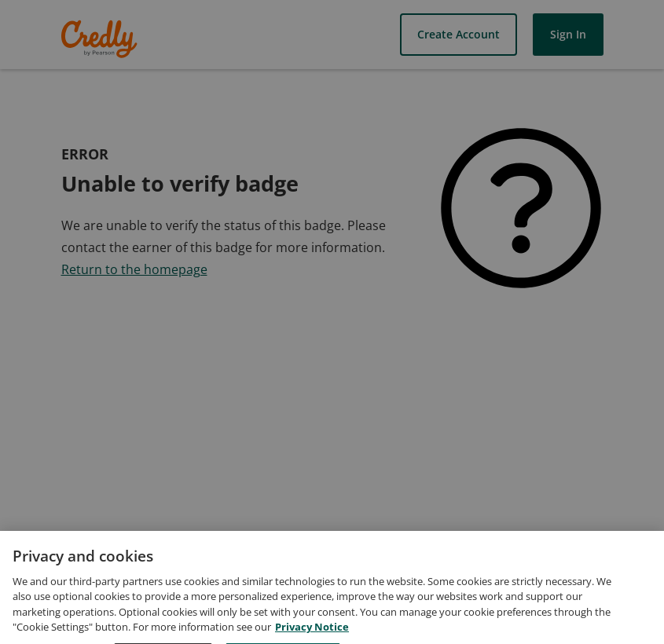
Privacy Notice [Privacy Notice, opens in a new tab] (312, 636)
